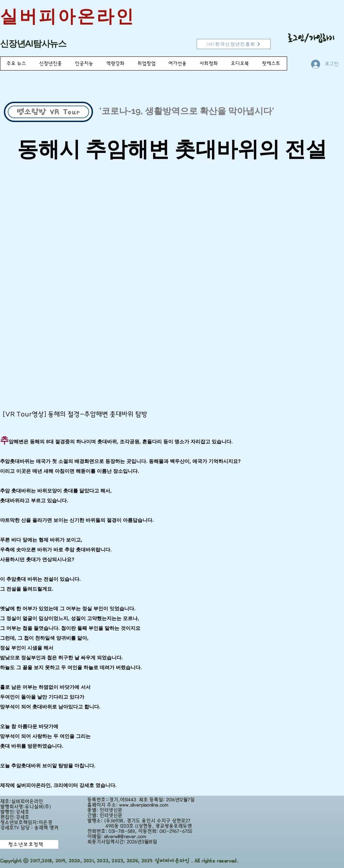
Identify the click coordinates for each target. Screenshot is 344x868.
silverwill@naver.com (125, 837)
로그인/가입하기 (311, 38)
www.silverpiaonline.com (144, 805)
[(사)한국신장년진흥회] (234, 44)
